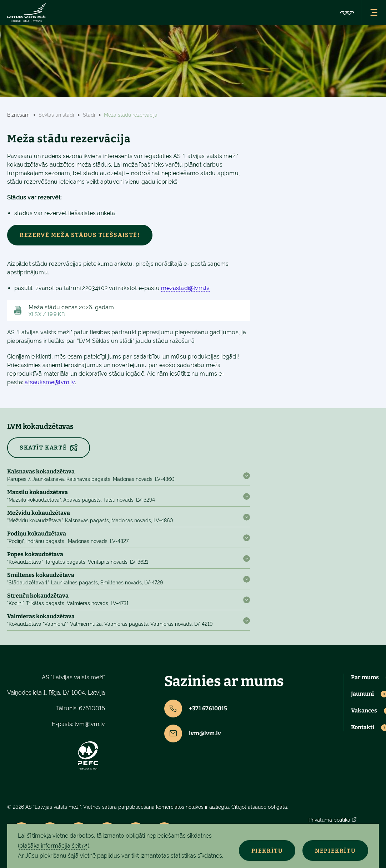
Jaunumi (362, 694)
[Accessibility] (347, 12)
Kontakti (363, 727)
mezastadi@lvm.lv (185, 288)
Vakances (364, 711)
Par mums (365, 677)
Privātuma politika (329, 820)
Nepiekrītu (335, 851)
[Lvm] (26, 12)
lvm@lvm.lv (90, 724)
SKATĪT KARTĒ (43, 448)
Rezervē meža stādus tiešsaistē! (80, 235)
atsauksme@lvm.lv (50, 382)
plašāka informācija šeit (50, 846)
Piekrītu (267, 851)
